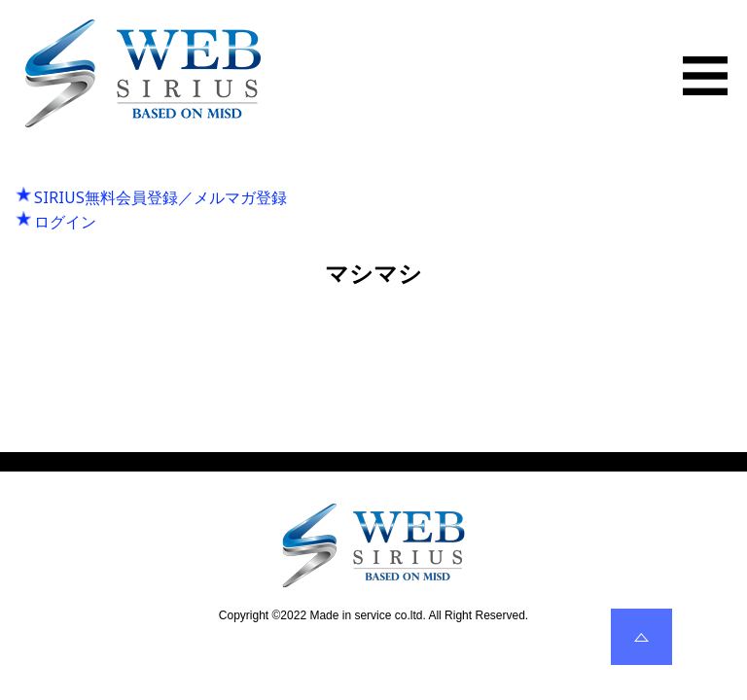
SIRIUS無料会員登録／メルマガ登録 (160, 197)
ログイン (65, 222)
